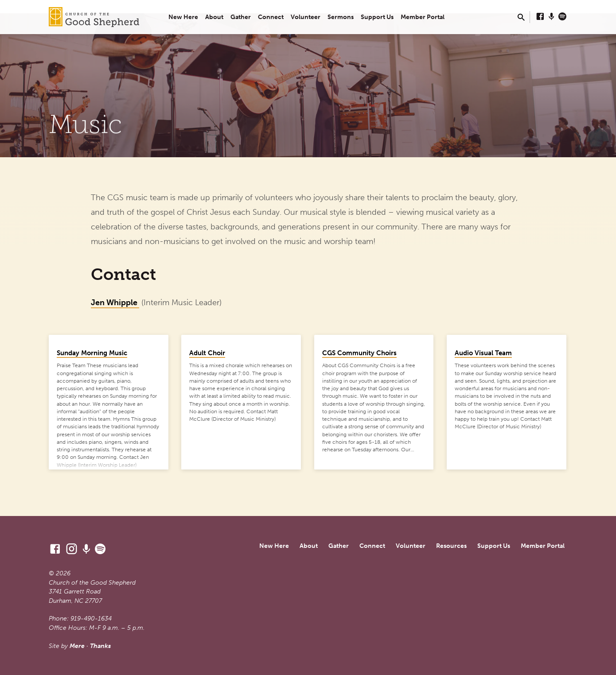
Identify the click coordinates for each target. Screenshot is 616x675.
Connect (271, 17)
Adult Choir (207, 353)
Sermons (341, 17)
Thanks (100, 646)
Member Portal (423, 17)
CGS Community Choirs (359, 353)
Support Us (377, 17)
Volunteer (306, 17)
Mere (77, 646)
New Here (183, 17)
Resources (451, 546)
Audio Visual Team (483, 353)
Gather (241, 17)
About (214, 17)
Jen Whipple (115, 303)
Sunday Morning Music (92, 353)
